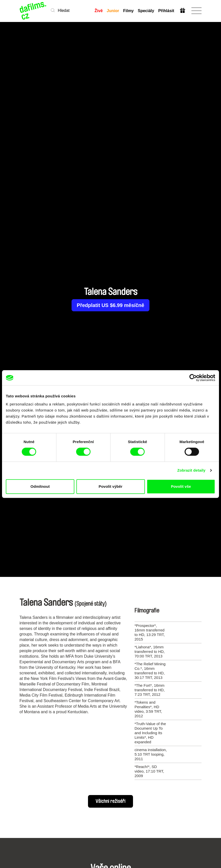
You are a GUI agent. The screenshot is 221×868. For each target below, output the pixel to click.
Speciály (146, 11)
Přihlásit (166, 11)
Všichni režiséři (111, 801)
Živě (99, 11)
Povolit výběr (111, 486)
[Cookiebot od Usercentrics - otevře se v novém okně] (193, 378)
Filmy (128, 11)
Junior (113, 11)
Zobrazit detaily (191, 470)
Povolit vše (181, 486)
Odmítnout (40, 486)
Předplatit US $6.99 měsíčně (111, 305)
